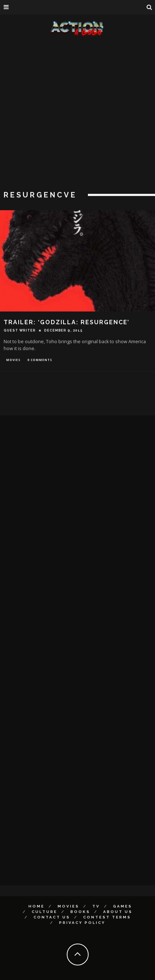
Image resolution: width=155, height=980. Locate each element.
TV (96, 906)
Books (80, 912)
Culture (44, 912)
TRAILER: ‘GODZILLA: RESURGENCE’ (67, 322)
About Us (118, 912)
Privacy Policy (82, 923)
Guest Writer (20, 330)
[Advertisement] (75, 115)
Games (123, 906)
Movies (13, 360)
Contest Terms (107, 917)
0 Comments (40, 360)
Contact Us (52, 917)
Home (36, 906)
